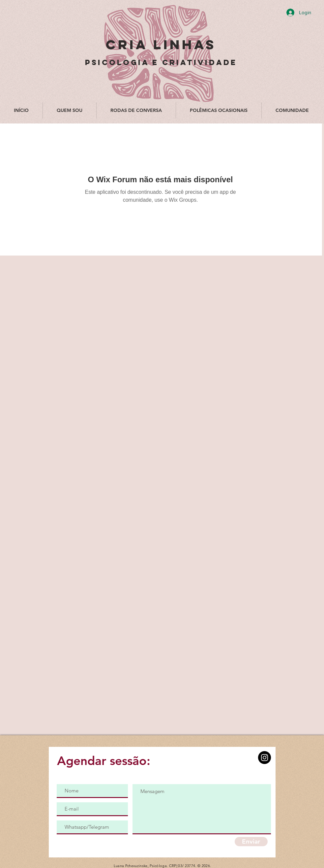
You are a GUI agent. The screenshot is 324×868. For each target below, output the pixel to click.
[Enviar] (251, 842)
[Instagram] (265, 758)
